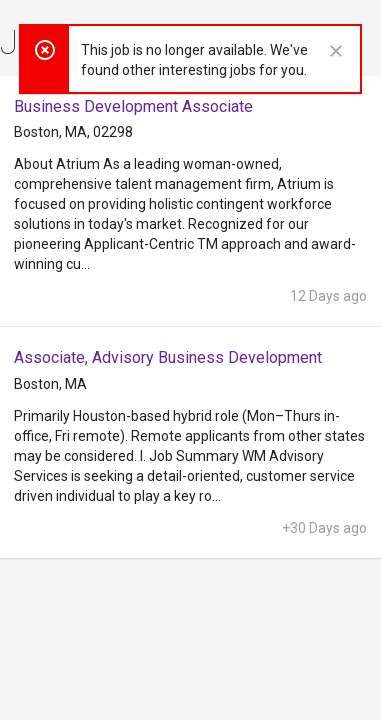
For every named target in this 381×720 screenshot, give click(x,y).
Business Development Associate (133, 106)
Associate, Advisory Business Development (168, 357)
